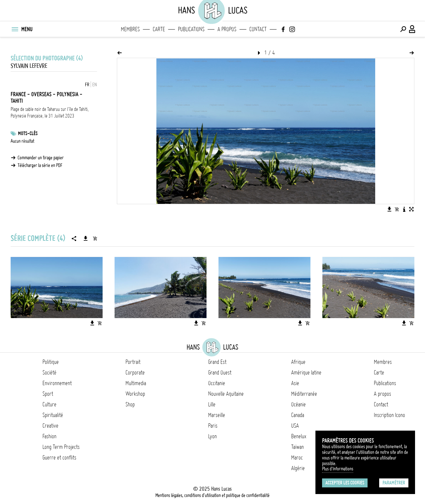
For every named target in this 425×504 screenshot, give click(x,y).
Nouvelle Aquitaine (226, 394)
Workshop (135, 394)
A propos (227, 29)
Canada (298, 415)
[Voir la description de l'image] (404, 209)
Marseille (217, 415)
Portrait (133, 362)
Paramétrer (394, 483)
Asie (295, 383)
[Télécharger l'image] (389, 209)
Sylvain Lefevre (29, 66)
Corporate (135, 373)
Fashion (49, 436)
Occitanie (217, 383)
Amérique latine (306, 373)
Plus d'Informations (338, 469)
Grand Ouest (220, 373)
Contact (258, 29)
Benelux (299, 436)
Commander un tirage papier (41, 158)
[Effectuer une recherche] (403, 29)
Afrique (298, 362)
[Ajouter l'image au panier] (397, 209)
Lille (212, 404)
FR (87, 85)
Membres (130, 29)
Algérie (298, 468)
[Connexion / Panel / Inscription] (412, 29)
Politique (51, 362)
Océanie (298, 404)
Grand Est (217, 362)
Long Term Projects (61, 447)
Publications (191, 29)
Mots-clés (28, 133)
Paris (213, 426)
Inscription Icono (389, 415)
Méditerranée (304, 394)
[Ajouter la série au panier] (95, 238)
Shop (130, 404)
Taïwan (297, 447)
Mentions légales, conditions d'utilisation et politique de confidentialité (212, 495)
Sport (48, 394)
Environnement (57, 383)
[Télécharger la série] (86, 238)
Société (49, 373)
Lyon (212, 436)
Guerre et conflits (59, 458)
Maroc (297, 458)
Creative (50, 426)
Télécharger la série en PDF (40, 165)
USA (295, 426)
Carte (159, 29)
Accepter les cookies (345, 483)
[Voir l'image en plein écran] (411, 209)
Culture (49, 404)
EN (95, 85)
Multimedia (136, 383)
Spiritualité (53, 415)
